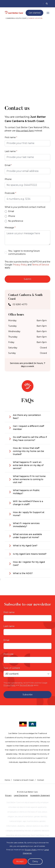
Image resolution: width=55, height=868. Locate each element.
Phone (8, 179)
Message (10, 228)
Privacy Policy (20, 265)
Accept (20, 861)
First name (11, 137)
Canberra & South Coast (23, 780)
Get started (34, 13)
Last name (11, 151)
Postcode (10, 193)
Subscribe (28, 695)
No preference (14, 221)
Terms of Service (40, 265)
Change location (35, 18)
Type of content (12, 668)
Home (7, 780)
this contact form (25, 131)
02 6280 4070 (20, 304)
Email (8, 165)
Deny (35, 861)
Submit (27, 279)
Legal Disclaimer (21, 795)
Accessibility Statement (40, 795)
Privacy (8, 795)
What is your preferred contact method (25, 207)
